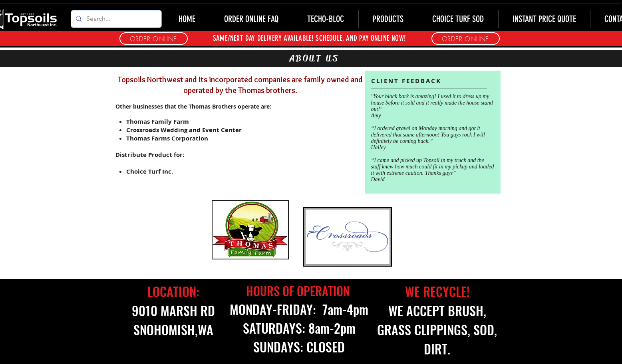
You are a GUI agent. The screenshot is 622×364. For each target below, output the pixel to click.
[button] (466, 39)
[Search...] (115, 19)
